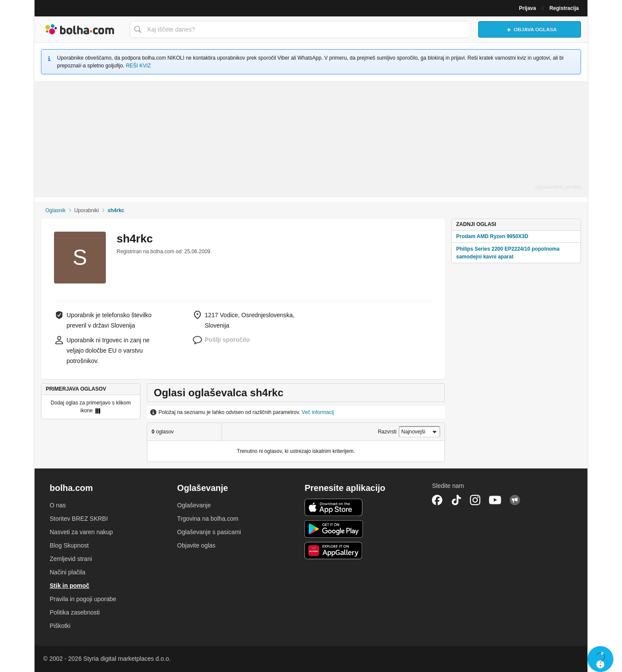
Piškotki (60, 626)
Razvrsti (387, 432)
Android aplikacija (334, 529)
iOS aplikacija (334, 507)
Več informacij (318, 412)
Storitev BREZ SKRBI (79, 519)
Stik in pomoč (70, 586)
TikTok (456, 500)
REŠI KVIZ (138, 66)
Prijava (528, 8)
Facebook (437, 500)
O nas (58, 505)
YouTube (495, 500)
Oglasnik (56, 210)
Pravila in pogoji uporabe (83, 599)
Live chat (600, 659)
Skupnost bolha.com (515, 500)
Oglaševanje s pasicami (209, 532)
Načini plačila (67, 572)
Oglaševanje (194, 505)
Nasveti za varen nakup (81, 532)
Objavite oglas (196, 545)
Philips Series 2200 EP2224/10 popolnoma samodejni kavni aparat (508, 253)
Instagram (475, 500)
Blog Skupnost (69, 545)
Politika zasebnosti (75, 612)
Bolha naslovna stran (80, 29)
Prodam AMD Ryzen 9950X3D (492, 236)
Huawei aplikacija (334, 551)
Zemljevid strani (71, 559)
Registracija (564, 8)
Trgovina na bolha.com (208, 519)
